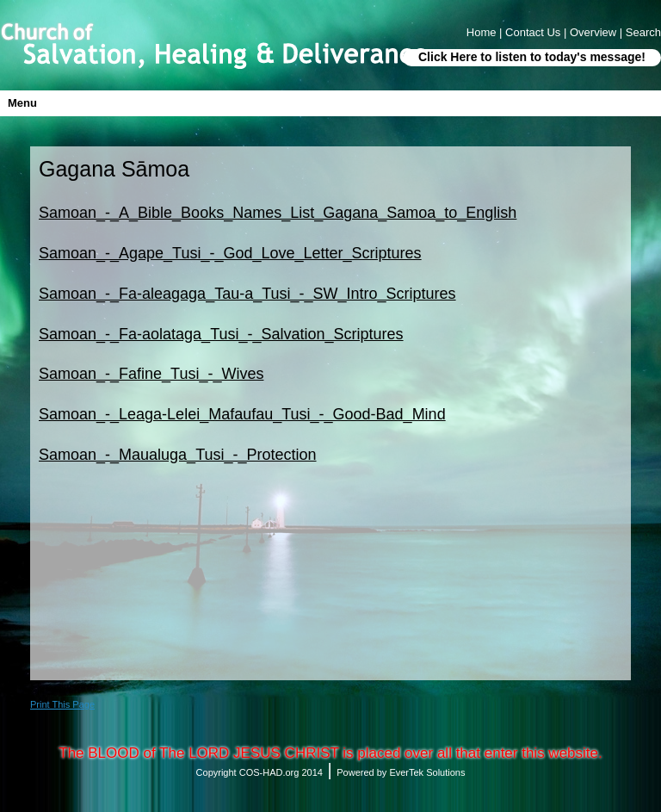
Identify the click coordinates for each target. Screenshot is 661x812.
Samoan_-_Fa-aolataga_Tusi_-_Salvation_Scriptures (221, 334)
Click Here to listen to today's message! (532, 57)
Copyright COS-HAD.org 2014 (259, 772)
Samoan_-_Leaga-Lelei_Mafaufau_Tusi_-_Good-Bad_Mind (242, 414)
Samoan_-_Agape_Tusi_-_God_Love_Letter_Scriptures (230, 253)
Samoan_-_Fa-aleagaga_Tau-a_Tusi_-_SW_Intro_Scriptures (247, 294)
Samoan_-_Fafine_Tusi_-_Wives (151, 374)
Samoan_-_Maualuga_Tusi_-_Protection (178, 455)
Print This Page (62, 704)
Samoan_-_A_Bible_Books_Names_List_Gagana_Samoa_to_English (278, 213)
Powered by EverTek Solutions (401, 772)
